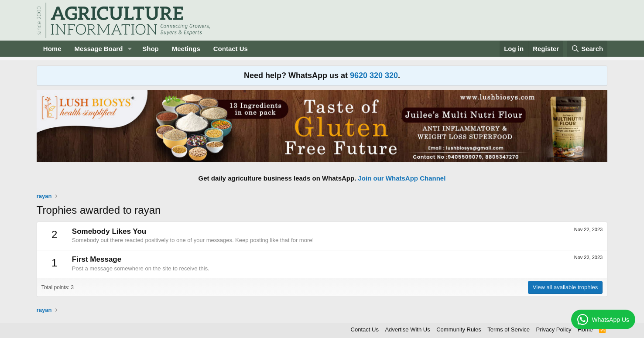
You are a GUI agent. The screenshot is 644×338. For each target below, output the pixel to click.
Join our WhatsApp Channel (402, 178)
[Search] (587, 49)
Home (52, 49)
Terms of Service (509, 329)
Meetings (186, 49)
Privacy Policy (554, 329)
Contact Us (231, 49)
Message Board (98, 49)
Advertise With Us (407, 329)
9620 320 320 (374, 75)
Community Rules (459, 329)
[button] (130, 49)
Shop (151, 49)
